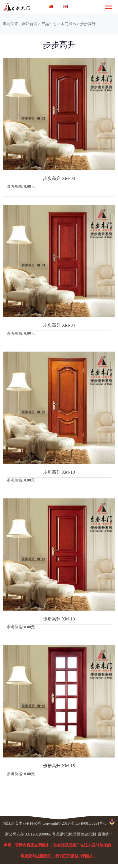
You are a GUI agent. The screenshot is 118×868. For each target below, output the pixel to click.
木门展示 (68, 24)
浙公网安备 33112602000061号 (30, 834)
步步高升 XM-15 (59, 766)
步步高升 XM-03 (59, 178)
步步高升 (88, 24)
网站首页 (30, 24)
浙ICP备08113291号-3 (89, 823)
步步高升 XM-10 (59, 472)
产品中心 (49, 24)
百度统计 (105, 834)
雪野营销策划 (84, 834)
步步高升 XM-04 (59, 325)
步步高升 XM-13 (59, 619)
